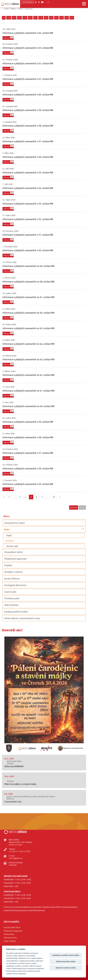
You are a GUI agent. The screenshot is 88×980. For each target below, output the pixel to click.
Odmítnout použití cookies (66, 961)
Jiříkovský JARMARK (14, 766)
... (14, 497)
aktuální (74, 508)
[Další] (60, 497)
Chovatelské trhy (13, 802)
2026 (9, 18)
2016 (62, 18)
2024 (19, 18)
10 (54, 497)
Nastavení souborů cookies (66, 968)
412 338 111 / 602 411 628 (19, 851)
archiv (82, 508)
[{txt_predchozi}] (4, 497)
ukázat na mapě (15, 845)
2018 (51, 18)
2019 (46, 18)
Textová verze (28, 2)
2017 (56, 18)
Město (13, 9)
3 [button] (47, 750)
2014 (72, 18)
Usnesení (29, 9)
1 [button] (41, 750)
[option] (44, 694)
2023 (25, 18)
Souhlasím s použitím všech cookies (66, 955)
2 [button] (44, 750)
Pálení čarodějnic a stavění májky (20, 784)
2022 (30, 18)
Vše (4, 18)
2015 (67, 18)
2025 (14, 18)
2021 (36, 18)
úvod (6, 9)
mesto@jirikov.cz (16, 858)
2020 (41, 18)
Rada (21, 9)
